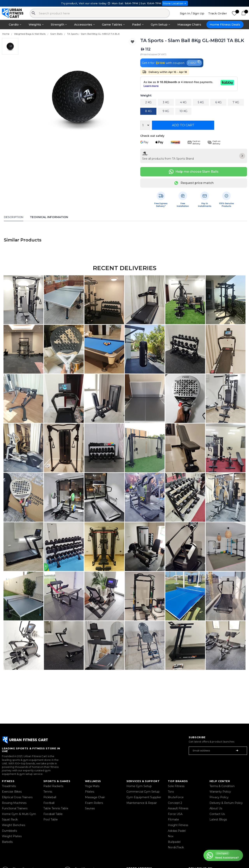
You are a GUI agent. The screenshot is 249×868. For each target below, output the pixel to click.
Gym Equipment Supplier (144, 797)
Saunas (90, 808)
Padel (137, 24)
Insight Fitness (178, 825)
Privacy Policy (219, 797)
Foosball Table (53, 814)
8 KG (148, 111)
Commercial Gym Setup (143, 792)
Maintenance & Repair (142, 803)
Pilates (90, 792)
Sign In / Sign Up (192, 13)
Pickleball (50, 797)
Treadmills (9, 786)
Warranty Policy (220, 792)
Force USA (175, 814)
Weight (146, 96)
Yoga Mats (92, 786)
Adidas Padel (177, 831)
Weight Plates (12, 836)
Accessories (83, 24)
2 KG (148, 102)
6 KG (218, 102)
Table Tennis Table (56, 808)
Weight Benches (14, 825)
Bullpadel (174, 842)
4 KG (183, 102)
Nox (171, 836)
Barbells (7, 842)
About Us (216, 808)
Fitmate (173, 819)
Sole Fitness (176, 786)
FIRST (194, 63)
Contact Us (217, 814)
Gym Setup (159, 24)
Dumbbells (9, 831)
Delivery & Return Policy (226, 803)
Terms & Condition (222, 786)
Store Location (175, 3)
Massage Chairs (189, 24)
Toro (171, 792)
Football (49, 803)
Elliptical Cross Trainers (17, 797)
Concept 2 (175, 803)
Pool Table (51, 819)
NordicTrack (176, 847)
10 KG (183, 111)
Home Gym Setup (139, 786)
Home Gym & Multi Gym (19, 814)
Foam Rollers (94, 803)
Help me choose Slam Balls (194, 172)
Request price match (194, 183)
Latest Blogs (218, 819)
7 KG (236, 102)
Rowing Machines (14, 803)
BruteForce (176, 797)
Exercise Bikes (12, 792)
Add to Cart (183, 125)
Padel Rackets (53, 786)
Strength (57, 24)
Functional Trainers (15, 808)
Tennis (48, 792)
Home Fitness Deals (225, 24)
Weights (35, 24)
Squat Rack (10, 819)
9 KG (166, 111)
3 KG (166, 102)
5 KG (201, 102)
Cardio (14, 24)
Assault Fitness (178, 808)
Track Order (218, 13)
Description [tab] (14, 217)
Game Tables (112, 24)
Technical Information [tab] (49, 217)
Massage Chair (95, 797)
